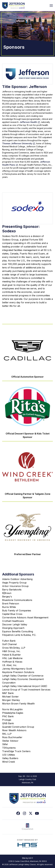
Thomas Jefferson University (19, 143)
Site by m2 (27, 858)
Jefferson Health (30, 122)
